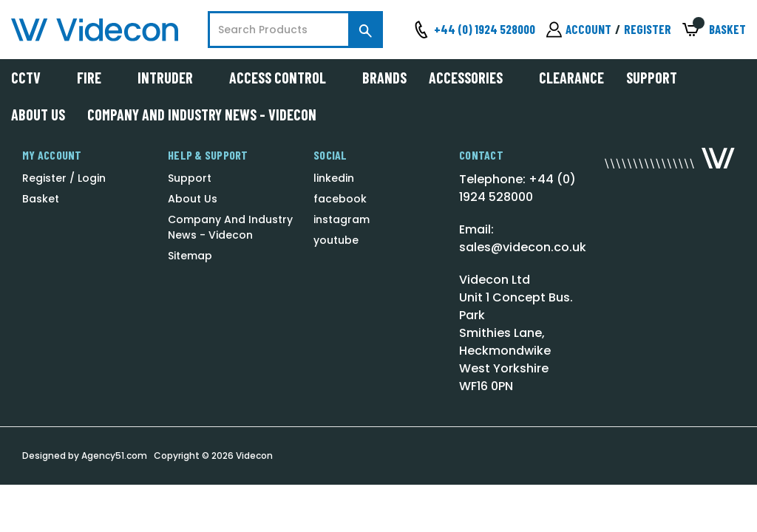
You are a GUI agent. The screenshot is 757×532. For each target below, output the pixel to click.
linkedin (334, 178)
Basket (41, 199)
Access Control (285, 78)
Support (652, 78)
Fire (96, 78)
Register (648, 29)
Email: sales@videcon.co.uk (523, 238)
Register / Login (64, 178)
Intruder (172, 78)
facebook (340, 199)
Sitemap (190, 256)
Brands (384, 78)
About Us (38, 115)
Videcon (254, 456)
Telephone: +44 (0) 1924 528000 (517, 188)
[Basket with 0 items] (714, 30)
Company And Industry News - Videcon (202, 115)
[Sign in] (579, 30)
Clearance (571, 78)
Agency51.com (114, 456)
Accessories (473, 78)
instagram (342, 219)
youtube (336, 240)
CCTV (33, 78)
